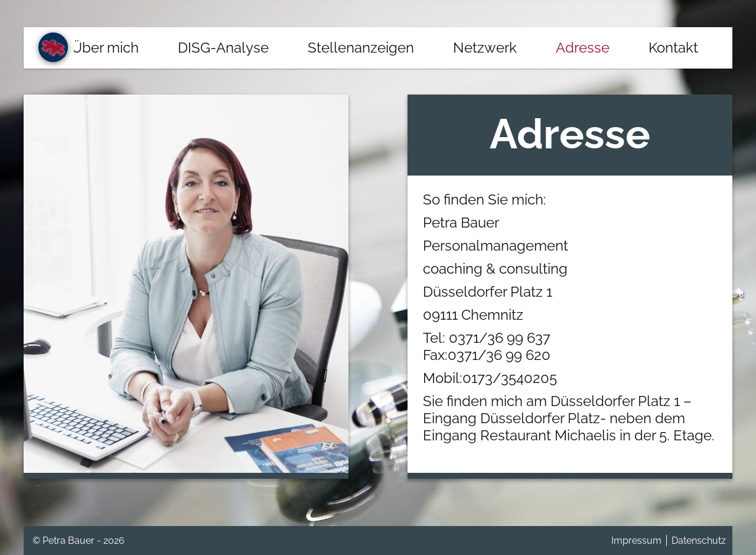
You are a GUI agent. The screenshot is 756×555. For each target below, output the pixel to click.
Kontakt (673, 48)
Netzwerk (485, 48)
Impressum (636, 541)
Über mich (105, 48)
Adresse (583, 48)
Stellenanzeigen (361, 48)
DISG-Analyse (223, 48)
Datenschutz (699, 541)
